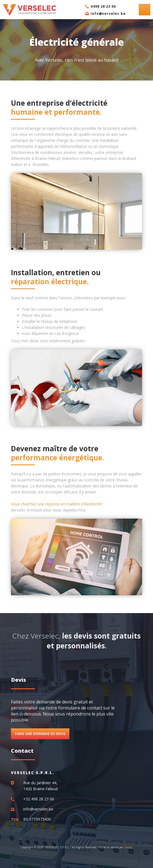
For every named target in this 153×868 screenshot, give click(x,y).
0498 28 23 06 (103, 6)
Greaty (128, 847)
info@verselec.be (108, 14)
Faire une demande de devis (40, 734)
